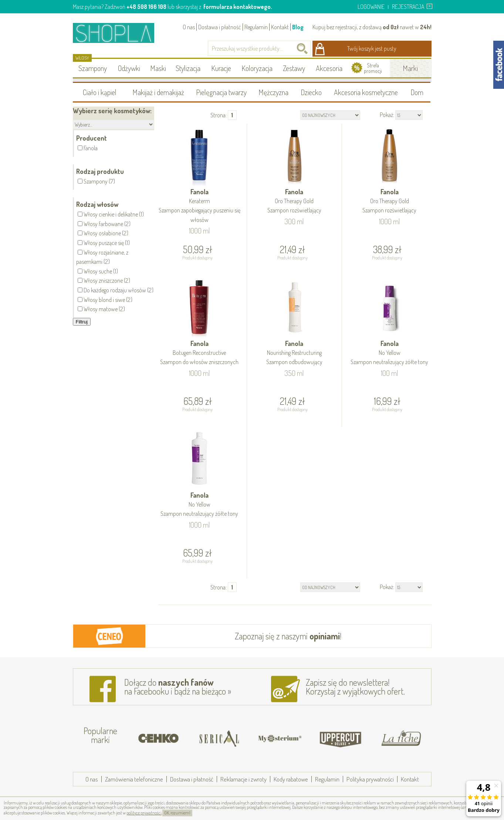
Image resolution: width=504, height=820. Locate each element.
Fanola (200, 206)
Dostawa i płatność (220, 27)
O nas (189, 27)
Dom (417, 92)
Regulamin (256, 27)
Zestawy (294, 68)
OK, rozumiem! (177, 813)
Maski (158, 68)
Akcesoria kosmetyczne (366, 92)
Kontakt (280, 27)
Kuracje (221, 68)
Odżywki (129, 68)
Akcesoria (329, 68)
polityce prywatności (144, 813)
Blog (298, 27)
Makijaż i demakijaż (158, 92)
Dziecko (311, 92)
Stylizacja (188, 68)
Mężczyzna (273, 92)
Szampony (93, 68)
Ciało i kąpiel (100, 92)
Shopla (119, 33)
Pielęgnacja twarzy (221, 92)
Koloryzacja (257, 68)
